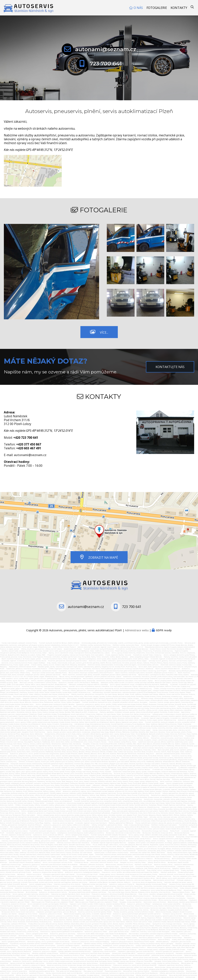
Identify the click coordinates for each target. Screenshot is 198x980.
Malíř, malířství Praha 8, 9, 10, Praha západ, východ (21, 659)
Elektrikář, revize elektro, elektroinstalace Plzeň (47, 896)
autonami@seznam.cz (106, 49)
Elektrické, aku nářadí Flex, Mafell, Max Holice (147, 853)
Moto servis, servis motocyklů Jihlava (60, 878)
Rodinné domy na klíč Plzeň (164, 880)
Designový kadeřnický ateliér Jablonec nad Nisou (87, 892)
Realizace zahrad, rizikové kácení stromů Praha (38, 683)
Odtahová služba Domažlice (28, 868)
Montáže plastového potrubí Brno (42, 971)
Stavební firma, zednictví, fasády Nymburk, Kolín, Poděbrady (67, 890)
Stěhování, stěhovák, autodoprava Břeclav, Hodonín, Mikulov (115, 890)
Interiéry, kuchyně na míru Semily (67, 884)
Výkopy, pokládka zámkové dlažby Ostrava (75, 951)
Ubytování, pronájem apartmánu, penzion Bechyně (56, 912)
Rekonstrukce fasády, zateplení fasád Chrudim (174, 912)
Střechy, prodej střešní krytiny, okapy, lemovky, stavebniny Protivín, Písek (56, 955)
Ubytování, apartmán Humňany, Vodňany (174, 965)
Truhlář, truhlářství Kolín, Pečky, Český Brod (59, 659)
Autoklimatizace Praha (73, 649)
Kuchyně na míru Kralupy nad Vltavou (167, 924)
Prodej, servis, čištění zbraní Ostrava (54, 939)
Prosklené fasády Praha (145, 866)
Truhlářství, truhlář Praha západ (96, 769)
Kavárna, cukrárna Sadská (63, 823)
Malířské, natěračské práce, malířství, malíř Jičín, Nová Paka (119, 886)
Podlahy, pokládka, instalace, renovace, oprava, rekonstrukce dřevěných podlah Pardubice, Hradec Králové (139, 712)
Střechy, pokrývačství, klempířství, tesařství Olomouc (82, 870)
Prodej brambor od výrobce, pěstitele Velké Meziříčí (30, 949)
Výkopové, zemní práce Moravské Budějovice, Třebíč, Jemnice (90, 888)
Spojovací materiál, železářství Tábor (37, 698)
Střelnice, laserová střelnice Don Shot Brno (73, 843)
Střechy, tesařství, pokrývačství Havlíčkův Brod (33, 975)
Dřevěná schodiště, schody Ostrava (45, 953)
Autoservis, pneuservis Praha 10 (122, 884)
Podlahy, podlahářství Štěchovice (121, 823)
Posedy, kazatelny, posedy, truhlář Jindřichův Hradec (134, 912)
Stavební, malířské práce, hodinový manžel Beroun (63, 876)
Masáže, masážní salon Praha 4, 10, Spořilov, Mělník (128, 738)
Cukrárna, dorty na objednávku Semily (147, 882)
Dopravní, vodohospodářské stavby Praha (167, 736)
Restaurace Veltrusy (162, 858)
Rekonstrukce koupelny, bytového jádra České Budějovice (165, 916)
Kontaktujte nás (170, 367)
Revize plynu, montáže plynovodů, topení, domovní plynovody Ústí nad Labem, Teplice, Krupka (103, 698)
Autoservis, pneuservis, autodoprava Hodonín (82, 872)
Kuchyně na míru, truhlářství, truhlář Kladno (81, 957)
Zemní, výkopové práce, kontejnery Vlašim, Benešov (55, 704)
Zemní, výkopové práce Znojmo (77, 835)
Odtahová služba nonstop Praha (95, 884)
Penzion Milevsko (8, 868)
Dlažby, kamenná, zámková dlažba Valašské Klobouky (77, 938)
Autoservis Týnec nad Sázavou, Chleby (111, 939)
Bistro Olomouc (32, 892)
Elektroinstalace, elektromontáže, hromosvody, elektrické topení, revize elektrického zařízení (123, 665)
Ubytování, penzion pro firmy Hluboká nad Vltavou (54, 936)
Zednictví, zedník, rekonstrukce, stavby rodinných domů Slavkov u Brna (128, 878)
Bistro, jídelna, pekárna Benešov (51, 977)
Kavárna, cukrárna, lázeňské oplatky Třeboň (95, 912)
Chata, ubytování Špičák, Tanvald (118, 655)
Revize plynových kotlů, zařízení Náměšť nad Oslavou (31, 827)
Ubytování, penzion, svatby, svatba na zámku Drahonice (157, 963)
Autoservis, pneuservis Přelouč (139, 904)
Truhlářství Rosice (81, 862)
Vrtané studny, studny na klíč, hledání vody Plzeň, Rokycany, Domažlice (59, 665)
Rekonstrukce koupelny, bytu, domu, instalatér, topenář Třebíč (88, 914)
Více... (104, 332)
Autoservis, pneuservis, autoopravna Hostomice (156, 953)
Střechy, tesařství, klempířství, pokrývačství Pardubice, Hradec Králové (115, 716)
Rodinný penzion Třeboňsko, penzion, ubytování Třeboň (53, 902)
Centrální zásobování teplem (68, 945)
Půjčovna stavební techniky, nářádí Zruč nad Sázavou (133, 967)
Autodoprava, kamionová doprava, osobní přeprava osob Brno (81, 833)
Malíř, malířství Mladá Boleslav (168, 669)
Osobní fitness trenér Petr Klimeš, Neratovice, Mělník (170, 649)
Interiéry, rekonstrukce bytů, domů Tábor (17, 841)
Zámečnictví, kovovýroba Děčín (124, 953)
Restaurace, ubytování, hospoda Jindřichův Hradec (169, 910)
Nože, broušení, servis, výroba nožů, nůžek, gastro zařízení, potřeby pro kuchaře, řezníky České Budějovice (41, 678)
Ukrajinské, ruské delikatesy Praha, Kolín (77, 886)
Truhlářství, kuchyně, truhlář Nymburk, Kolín (25, 886)
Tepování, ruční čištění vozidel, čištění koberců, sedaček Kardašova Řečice (97, 904)
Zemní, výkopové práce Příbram (13, 942)
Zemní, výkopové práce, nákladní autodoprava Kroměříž (51, 928)
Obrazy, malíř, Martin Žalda (74, 746)
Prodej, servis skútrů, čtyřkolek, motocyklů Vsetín (118, 938)
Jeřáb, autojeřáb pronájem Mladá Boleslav (146, 657)
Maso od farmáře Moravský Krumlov (183, 975)
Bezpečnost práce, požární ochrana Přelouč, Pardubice (22, 688)
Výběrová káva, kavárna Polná (104, 951)
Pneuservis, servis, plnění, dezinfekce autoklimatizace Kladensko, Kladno (130, 872)
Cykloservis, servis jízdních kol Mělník (48, 835)
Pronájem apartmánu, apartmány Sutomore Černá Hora (40, 957)
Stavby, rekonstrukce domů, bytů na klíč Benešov (64, 973)
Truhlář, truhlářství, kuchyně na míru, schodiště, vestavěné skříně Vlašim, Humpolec (115, 702)
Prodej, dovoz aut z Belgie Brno (184, 939)
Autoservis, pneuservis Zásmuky (63, 934)
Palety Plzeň (175, 831)
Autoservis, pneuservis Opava (34, 965)
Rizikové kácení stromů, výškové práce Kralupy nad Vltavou (107, 876)
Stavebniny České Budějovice (35, 969)
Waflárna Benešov (79, 969)
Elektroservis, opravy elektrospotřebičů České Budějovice (62, 932)
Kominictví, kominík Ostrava (155, 902)
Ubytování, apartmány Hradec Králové (125, 831)
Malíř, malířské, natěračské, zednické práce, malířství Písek (96, 706)
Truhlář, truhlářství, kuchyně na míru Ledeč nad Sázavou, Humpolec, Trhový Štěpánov (74, 738)
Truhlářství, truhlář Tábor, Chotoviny (147, 655)
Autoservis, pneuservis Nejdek (45, 951)
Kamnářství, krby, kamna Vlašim (136, 971)
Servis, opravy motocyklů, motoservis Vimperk (103, 918)
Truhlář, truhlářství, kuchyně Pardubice (99, 649)
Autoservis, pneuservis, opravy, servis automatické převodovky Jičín (79, 827)
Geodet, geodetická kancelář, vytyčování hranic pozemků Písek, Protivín (149, 706)
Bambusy (21, 874)
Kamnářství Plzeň (25, 936)
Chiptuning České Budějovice (59, 969)
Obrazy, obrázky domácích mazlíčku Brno (117, 898)
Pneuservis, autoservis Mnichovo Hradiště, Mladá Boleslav (114, 894)
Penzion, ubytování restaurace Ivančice (16, 835)
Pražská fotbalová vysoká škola (144, 876)
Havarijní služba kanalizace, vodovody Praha (49, 673)
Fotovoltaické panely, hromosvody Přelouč (151, 884)
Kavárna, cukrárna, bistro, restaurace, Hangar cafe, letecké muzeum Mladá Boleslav (79, 965)
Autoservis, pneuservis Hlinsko (168, 936)
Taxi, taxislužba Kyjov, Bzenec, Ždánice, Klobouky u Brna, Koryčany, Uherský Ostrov (139, 892)
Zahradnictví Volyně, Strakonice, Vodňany (25, 862)
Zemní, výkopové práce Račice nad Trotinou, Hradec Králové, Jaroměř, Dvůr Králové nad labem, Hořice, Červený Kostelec (66, 811)
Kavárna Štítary (164, 939)
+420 (26, 438)
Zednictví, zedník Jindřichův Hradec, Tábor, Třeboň (105, 900)
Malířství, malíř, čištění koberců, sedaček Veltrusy (106, 839)
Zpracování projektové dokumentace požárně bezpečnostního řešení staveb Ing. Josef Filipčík (131, 671)
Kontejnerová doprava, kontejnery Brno (93, 837)
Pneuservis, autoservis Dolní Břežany (28, 890)
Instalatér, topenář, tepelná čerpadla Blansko (108, 843)
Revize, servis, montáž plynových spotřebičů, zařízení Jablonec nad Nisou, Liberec (90, 677)
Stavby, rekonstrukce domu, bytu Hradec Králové (153, 857)
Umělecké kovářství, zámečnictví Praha (42, 671)
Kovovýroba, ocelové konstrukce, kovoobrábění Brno (170, 827)
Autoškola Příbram (36, 973)
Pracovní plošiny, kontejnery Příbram (142, 939)
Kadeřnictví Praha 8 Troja (11, 864)
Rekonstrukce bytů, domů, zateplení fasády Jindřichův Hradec (162, 949)
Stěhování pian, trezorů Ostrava (55, 967)
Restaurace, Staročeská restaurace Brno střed (123, 833)
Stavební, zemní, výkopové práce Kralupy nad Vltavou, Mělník (55, 906)
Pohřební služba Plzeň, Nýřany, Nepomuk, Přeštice (142, 918)
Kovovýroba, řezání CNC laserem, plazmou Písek (82, 857)
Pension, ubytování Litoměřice (48, 900)
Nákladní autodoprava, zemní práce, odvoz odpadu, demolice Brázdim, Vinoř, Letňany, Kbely (113, 659)
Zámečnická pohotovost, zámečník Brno (37, 898)
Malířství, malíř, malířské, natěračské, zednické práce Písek (61, 918)
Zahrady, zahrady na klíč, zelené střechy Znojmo (31, 839)
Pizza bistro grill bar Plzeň (87, 874)
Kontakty (179, 8)
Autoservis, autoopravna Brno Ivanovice (125, 837)
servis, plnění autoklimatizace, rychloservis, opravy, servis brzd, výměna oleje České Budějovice (121, 973)
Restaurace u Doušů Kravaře (178, 862)
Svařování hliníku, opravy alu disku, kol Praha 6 (165, 977)
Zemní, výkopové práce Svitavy (40, 884)
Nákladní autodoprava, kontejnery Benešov (168, 971)
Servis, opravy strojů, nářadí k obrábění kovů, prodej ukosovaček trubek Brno (158, 835)
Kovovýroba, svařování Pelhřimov (14, 924)
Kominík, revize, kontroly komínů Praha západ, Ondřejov (23, 663)
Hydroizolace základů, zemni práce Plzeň (89, 866)
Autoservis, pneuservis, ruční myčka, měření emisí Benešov (67, 825)
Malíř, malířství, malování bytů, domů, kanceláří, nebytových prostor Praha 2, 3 (145, 673)
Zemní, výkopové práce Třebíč (37, 934)
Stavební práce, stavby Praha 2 (139, 839)
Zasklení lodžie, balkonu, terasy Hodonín (55, 866)
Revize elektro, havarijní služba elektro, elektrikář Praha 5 (91, 673)
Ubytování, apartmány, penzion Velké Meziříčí (136, 951)
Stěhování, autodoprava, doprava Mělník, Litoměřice (88, 684)
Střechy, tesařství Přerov (157, 862)
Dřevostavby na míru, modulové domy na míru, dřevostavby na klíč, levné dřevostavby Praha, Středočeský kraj (110, 688)
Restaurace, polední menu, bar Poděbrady (168, 896)
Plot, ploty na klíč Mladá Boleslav (69, 971)
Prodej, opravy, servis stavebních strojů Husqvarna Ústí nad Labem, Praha (128, 874)
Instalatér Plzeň (127, 866)
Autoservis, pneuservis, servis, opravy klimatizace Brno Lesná (153, 860)
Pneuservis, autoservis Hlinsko (14, 904)
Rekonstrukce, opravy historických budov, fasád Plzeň (125, 870)
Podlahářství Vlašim (126, 963)
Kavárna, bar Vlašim (136, 977)
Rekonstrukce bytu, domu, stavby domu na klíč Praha (107, 860)
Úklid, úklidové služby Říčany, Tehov (122, 742)
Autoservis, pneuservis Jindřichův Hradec (96, 906)
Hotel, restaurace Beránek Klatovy (137, 825)
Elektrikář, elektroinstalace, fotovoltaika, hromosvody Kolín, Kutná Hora (160, 748)
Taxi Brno (185, 936)
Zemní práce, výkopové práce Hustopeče (153, 969)
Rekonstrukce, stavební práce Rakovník (183, 902)
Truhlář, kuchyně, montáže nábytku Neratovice (109, 835)
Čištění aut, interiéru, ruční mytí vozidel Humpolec (150, 932)
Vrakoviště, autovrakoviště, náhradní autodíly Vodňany (106, 858)
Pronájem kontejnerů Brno (12, 969)
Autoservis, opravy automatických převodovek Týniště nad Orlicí (137, 914)
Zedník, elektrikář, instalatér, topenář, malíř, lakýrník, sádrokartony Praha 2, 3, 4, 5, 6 (110, 647)
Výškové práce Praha (77, 860)
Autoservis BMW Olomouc (184, 864)
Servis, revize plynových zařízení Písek (57, 862)
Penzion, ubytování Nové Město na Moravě (158, 837)
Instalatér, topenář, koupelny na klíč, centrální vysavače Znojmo (31, 833)
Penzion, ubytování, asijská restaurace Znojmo (29, 837)
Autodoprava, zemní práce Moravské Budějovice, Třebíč (161, 890)
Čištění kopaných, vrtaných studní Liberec (65, 669)
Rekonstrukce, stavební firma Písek (119, 864)
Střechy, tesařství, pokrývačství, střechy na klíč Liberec (41, 649)
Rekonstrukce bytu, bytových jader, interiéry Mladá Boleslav (77, 898)
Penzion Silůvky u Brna (11, 866)
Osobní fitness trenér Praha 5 (64, 647)
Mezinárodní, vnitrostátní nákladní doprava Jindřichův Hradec (153, 934)
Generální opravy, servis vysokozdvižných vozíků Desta (48, 942)
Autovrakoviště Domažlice (166, 866)
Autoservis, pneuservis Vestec (51, 914)
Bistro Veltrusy (7, 888)
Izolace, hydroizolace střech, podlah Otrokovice (153, 945)
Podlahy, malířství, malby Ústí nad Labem (180, 657)
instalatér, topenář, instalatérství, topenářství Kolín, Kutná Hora (36, 746)
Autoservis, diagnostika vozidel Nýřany (48, 872)
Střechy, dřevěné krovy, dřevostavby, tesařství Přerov (84, 977)
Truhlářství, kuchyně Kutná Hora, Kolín (127, 916)
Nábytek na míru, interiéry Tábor (133, 862)
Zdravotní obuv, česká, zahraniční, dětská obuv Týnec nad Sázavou (77, 949)
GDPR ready (164, 630)
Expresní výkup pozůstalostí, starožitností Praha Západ (133, 942)
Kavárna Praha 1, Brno (45, 938)
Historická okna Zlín (108, 963)
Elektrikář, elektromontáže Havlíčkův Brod (118, 975)
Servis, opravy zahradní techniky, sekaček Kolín (31, 894)
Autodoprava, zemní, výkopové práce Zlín (118, 945)
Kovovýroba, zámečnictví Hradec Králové (116, 957)
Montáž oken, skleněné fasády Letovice (95, 916)
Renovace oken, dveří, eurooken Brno (62, 837)
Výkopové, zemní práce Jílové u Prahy (168, 961)
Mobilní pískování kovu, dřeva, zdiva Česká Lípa (33, 858)
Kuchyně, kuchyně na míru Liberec (15, 831)
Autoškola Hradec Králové (91, 945)
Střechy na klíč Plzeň (29, 866)
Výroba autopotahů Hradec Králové (96, 831)
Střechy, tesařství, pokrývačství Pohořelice (151, 975)
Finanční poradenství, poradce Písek (170, 951)
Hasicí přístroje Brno (19, 973)
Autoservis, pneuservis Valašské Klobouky (120, 949)
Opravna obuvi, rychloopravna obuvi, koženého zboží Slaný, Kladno (163, 675)
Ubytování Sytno (184, 866)
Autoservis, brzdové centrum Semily (53, 892)
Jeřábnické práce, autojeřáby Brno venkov (167, 955)
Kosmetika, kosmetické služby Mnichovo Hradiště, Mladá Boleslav (169, 886)
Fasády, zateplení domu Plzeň (20, 860)
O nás (138, 8)
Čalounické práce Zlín (113, 971)
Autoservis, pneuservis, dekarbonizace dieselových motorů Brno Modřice (50, 864)
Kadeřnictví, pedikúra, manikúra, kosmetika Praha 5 (27, 669)
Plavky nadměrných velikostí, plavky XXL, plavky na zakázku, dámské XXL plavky (166, 823)
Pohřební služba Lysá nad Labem (164, 825)
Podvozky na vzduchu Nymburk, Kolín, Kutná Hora (70, 894)
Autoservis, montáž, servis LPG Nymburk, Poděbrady (79, 683)
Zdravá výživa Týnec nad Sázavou (145, 957)
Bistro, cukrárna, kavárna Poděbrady (173, 900)
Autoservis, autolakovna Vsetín (82, 939)
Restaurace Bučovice (182, 833)
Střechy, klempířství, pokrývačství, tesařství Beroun (131, 769)
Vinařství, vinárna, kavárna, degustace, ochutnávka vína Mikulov (160, 898)
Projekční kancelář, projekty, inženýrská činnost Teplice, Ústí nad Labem (75, 655)
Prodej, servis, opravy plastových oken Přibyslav (89, 947)
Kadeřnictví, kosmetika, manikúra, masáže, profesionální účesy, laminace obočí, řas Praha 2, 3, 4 (160, 677)
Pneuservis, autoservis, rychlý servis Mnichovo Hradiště (135, 965)
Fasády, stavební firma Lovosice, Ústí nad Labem (25, 878)
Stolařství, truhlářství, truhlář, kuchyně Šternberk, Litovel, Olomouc (40, 888)
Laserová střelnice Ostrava (28, 939)
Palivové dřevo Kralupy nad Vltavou (155, 831)
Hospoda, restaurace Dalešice (131, 902)
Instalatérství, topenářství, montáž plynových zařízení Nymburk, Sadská (48, 740)
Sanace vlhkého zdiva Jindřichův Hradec (142, 900)
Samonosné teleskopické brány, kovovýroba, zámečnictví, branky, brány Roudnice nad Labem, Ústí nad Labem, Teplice (107, 681)
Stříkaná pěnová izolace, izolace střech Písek (50, 860)
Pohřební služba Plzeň (143, 864)
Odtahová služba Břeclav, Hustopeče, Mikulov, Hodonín (110, 882)
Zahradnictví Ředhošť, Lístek (55, 688)
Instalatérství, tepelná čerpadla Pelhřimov (176, 957)
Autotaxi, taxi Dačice (9, 914)
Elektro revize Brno (34, 874)
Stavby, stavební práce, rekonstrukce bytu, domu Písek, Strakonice (46, 706)
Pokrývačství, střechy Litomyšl (73, 900)
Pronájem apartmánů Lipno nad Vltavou (59, 874)
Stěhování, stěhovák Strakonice (92, 864)
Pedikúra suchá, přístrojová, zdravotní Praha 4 (127, 947)
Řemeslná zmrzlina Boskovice (65, 975)
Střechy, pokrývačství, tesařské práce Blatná (51, 841)
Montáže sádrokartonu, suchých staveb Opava (19, 977)
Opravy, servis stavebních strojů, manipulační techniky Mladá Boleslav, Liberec (79, 653)
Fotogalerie (157, 8)
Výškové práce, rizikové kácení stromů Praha (111, 853)
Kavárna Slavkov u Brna (163, 864)
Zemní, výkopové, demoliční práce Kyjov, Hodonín (171, 839)
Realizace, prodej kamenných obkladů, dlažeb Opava (21, 967)
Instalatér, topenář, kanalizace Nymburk (91, 823)
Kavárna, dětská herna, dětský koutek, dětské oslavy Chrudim (127, 896)
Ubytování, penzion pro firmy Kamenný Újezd (93, 936)
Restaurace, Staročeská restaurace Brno (158, 833)
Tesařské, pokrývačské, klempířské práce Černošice (67, 661)
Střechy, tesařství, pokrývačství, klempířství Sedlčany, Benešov (107, 748)
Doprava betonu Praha (181, 892)
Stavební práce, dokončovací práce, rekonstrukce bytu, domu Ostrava (72, 963)
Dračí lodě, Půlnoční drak (119, 932)
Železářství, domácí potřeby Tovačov (123, 969)
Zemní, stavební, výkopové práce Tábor (46, 681)
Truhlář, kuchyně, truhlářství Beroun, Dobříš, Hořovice (59, 643)
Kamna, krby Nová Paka (27, 880)
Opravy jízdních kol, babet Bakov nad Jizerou (27, 963)
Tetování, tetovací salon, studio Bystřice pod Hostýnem (133, 936)
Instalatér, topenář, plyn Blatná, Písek (68, 858)
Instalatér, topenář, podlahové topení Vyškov (68, 839)
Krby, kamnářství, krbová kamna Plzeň (55, 868)
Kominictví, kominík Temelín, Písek (104, 862)
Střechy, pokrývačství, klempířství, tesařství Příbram (22, 825)
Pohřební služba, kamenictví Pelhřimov (96, 645)
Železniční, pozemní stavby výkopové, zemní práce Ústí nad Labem (43, 947)
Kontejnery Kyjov (112, 866)
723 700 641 (106, 64)
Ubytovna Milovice (51, 886)
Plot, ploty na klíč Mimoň (93, 971)
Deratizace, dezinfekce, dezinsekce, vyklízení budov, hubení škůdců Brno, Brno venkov (158, 829)
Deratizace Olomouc (74, 896)
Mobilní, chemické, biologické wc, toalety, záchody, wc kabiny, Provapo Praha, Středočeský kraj (114, 736)
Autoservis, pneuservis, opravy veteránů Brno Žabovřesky (128, 827)
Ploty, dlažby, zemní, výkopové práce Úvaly (163, 870)
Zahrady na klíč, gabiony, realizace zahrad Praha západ (170, 661)
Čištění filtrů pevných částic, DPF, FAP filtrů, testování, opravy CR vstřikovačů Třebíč (147, 888)
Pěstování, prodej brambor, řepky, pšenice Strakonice (90, 967)
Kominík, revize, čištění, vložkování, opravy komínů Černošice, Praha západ (118, 661)
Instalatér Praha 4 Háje (173, 938)
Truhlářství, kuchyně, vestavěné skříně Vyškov (38, 945)
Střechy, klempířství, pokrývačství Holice (107, 825)
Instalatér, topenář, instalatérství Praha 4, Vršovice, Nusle (173, 659)
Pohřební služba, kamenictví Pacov (126, 645)
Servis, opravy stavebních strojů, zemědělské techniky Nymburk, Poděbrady (139, 684)
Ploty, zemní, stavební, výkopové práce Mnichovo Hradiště (160, 894)
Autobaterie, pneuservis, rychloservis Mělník (25, 876)
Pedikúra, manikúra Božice (116, 977)
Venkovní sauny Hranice (172, 914)
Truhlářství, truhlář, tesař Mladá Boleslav (132, 649)
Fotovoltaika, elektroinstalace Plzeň (22, 667)
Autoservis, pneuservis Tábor (96, 932)
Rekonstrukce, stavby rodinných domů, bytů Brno (174, 967)
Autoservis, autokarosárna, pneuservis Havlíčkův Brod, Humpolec (85, 953)
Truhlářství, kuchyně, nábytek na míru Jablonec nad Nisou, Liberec (55, 831)
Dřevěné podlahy (162, 942)
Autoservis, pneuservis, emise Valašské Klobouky (90, 942)
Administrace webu (137, 630)
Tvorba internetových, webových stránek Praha (19, 643)
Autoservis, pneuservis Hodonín (140, 858)
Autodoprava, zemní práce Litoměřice (166, 904)
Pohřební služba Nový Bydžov (87, 878)
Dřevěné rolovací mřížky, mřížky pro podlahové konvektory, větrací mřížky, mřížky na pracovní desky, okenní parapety (129, 943)
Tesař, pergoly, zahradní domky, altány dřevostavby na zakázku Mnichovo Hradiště (118, 955)
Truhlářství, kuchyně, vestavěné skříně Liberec (76, 671)
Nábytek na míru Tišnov (28, 914)
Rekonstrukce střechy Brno (97, 969)
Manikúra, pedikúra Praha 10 (150, 938)
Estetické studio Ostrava (172, 918)
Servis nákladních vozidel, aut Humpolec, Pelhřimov (48, 904)
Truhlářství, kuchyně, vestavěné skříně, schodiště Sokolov (32, 943)
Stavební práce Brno (168, 872)
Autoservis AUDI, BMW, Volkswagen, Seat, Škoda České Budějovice (102, 934)
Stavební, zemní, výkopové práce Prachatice (18, 938)
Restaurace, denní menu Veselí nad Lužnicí (18, 912)
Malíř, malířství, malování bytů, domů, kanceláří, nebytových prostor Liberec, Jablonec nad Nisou (99, 675)
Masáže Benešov (59, 698)
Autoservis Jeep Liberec (92, 896)
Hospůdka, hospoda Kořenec (89, 975)
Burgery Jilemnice (164, 876)
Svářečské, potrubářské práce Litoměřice (117, 857)
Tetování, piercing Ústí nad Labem (69, 943)
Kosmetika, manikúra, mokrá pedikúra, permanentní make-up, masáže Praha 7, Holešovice (118, 669)
